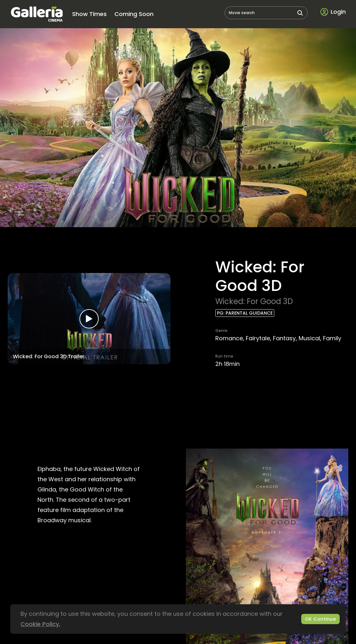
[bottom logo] (178, 635)
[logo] (37, 14)
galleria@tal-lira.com (213, 594)
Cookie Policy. (40, 624)
